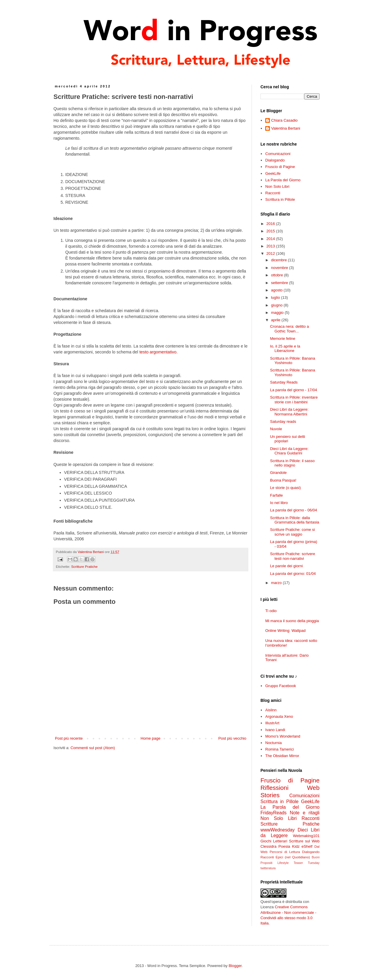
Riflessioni (274, 788)
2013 (271, 246)
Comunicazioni (278, 154)
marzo (277, 583)
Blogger (235, 966)
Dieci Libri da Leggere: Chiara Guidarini (289, 451)
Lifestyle (283, 863)
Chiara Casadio (284, 120)
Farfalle (276, 495)
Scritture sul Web (304, 841)
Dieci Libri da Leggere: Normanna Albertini (289, 412)
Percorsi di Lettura (285, 852)
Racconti (273, 193)
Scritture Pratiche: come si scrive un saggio (292, 532)
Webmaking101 (306, 836)
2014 (271, 239)
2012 (271, 253)
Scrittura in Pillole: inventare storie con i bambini (294, 400)
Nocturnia (273, 743)
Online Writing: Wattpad (285, 631)
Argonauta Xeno (279, 716)
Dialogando (275, 160)
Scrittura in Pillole (280, 199)
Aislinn (271, 710)
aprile (276, 320)
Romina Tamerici (280, 749)
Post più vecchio (232, 738)
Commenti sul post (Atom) (93, 748)
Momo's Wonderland (283, 736)
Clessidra (268, 846)
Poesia (284, 846)
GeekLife (273, 173)
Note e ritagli (305, 813)
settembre (280, 283)
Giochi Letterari (274, 841)
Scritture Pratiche (84, 566)
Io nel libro (279, 503)
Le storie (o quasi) (285, 488)
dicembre (280, 260)
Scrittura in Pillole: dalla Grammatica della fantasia (294, 520)
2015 (271, 231)
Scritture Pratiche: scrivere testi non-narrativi (292, 556)
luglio (276, 297)
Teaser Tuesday (307, 863)
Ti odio (271, 611)
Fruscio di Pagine (280, 167)
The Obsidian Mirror (282, 756)
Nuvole (276, 429)
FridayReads (273, 813)
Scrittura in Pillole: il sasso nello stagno (292, 463)
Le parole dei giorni (286, 566)
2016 (271, 224)
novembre (280, 268)
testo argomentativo (158, 352)
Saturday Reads (284, 382)
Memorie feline (282, 339)
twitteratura (268, 868)
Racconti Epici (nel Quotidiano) (285, 857)
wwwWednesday (278, 830)
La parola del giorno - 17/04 (293, 390)
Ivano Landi (275, 730)
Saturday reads (283, 421)
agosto (277, 290)
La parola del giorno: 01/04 (293, 574)
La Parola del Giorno (283, 180)
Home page (150, 738)
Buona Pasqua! (283, 480)
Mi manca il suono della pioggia (292, 621)
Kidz (296, 846)
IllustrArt (272, 723)
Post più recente (69, 738)
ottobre (278, 275)
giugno (277, 305)
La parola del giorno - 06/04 (293, 510)
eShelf (307, 846)
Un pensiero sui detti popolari (287, 439)
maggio (278, 313)
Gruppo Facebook (281, 686)
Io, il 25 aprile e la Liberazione (285, 349)
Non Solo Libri (277, 186)
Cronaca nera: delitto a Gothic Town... (289, 329)
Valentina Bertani (286, 128)
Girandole (278, 473)
